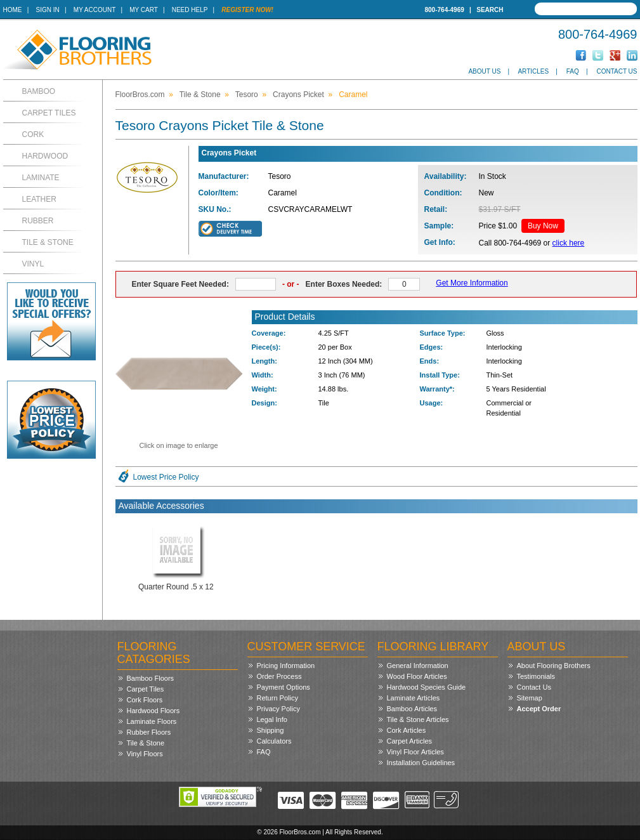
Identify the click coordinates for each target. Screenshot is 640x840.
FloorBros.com (140, 95)
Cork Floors (145, 700)
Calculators (274, 741)
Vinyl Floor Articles (415, 752)
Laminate (41, 178)
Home (13, 10)
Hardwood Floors (153, 711)
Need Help (190, 10)
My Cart (143, 10)
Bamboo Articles (412, 709)
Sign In (48, 10)
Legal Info (272, 719)
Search (490, 10)
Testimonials (536, 676)
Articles (533, 71)
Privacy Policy (278, 709)
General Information (418, 666)
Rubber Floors (149, 732)
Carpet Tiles (49, 113)
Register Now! (247, 10)
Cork (33, 135)
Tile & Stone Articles (418, 719)
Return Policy (278, 698)
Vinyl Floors (145, 754)
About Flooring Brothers (554, 666)
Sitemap (530, 698)
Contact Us (617, 71)
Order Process (279, 676)
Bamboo (39, 91)
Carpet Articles (410, 741)
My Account (95, 10)
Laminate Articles (414, 698)
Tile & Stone (48, 242)
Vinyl (33, 264)
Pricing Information (286, 666)
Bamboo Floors (151, 678)
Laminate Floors (152, 721)
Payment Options (284, 687)
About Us (484, 71)
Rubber (38, 221)
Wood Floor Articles (417, 676)
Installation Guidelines (421, 763)
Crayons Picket (298, 95)
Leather (39, 199)
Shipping (271, 730)
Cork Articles (407, 730)
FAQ (573, 71)
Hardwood (45, 156)
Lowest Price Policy (166, 477)
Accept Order (539, 709)
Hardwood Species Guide (427, 687)
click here (569, 243)
